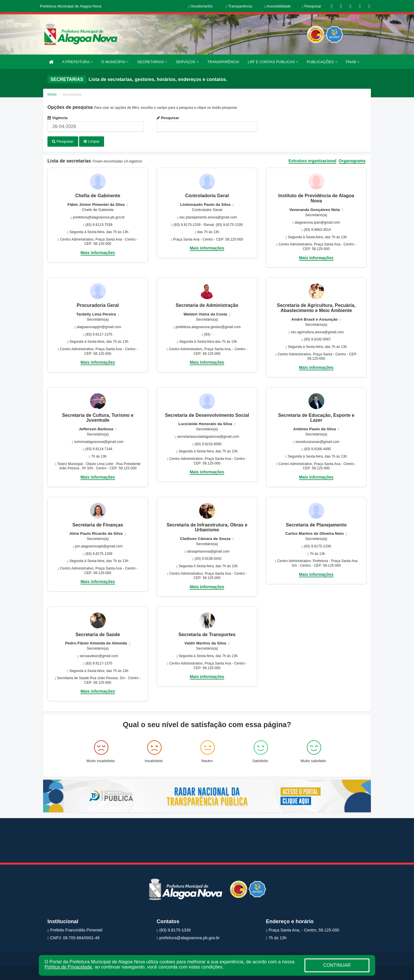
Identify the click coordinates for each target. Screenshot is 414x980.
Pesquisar (168, 118)
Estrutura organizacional (313, 160)
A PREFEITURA (77, 62)
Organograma (352, 160)
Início (52, 94)
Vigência (57, 118)
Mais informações (98, 252)
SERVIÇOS (187, 62)
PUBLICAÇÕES (322, 62)
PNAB (353, 62)
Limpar (92, 141)
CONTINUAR (337, 965)
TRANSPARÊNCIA (223, 62)
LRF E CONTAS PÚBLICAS (273, 62)
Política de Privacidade (68, 967)
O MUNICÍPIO (115, 62)
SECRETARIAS (152, 62)
